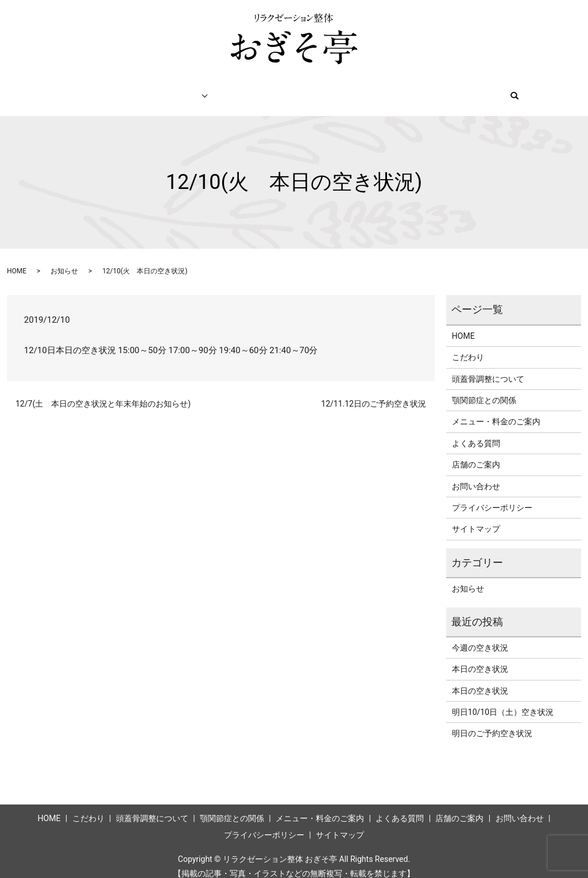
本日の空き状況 (480, 658)
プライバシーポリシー (492, 497)
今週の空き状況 (480, 637)
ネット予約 (357, 90)
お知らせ (64, 260)
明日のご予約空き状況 (492, 722)
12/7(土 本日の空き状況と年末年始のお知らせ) (103, 393)
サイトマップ (476, 518)
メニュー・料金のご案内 (269, 90)
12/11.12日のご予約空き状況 (374, 393)
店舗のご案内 (425, 90)
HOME (53, 90)
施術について (169, 90)
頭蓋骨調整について (488, 368)
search (552, 90)
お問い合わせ (498, 90)
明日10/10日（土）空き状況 (503, 701)
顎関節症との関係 (484, 389)
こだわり (105, 90)
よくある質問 (476, 432)
